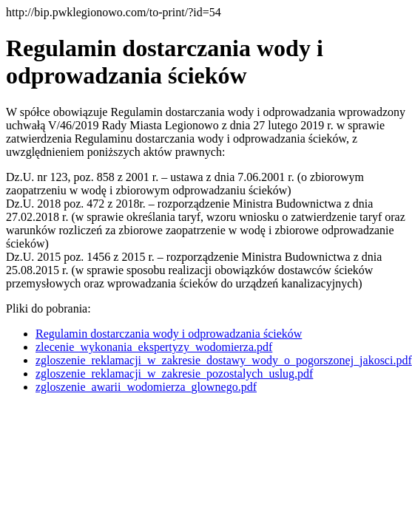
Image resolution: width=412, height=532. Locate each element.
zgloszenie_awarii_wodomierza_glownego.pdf (146, 387)
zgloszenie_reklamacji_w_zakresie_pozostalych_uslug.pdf (174, 374)
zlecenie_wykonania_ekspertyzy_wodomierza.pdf (154, 347)
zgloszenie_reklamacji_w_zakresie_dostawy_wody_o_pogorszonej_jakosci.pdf (224, 360)
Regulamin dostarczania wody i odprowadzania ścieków (169, 334)
